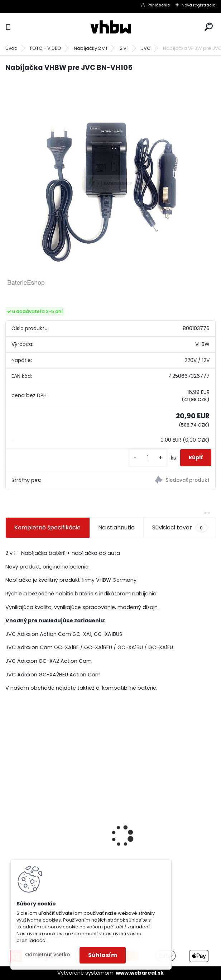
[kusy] (148, 458)
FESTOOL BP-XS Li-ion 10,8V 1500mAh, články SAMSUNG (48, 844)
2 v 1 (124, 48)
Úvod (11, 48)
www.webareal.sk (140, 973)
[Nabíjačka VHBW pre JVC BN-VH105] (110, 183)
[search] (209, 27)
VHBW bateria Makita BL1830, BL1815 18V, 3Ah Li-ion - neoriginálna (158, 841)
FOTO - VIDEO (46, 48)
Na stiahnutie (116, 527)
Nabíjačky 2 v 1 (90, 48)
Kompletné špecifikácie (47, 527)
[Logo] (111, 27)
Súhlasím (103, 955)
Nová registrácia (199, 5)
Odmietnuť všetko (47, 955)
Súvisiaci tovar (180, 528)
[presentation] (9, 823)
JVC (146, 48)
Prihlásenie (159, 5)
